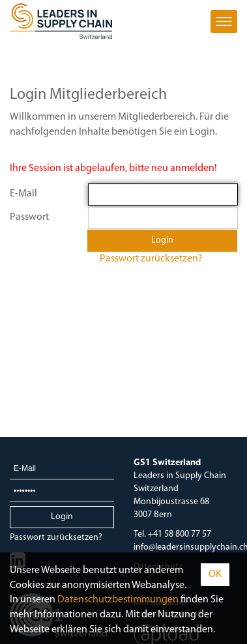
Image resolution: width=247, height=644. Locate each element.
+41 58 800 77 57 (180, 534)
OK (215, 574)
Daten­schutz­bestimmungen (118, 600)
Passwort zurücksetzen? (151, 259)
